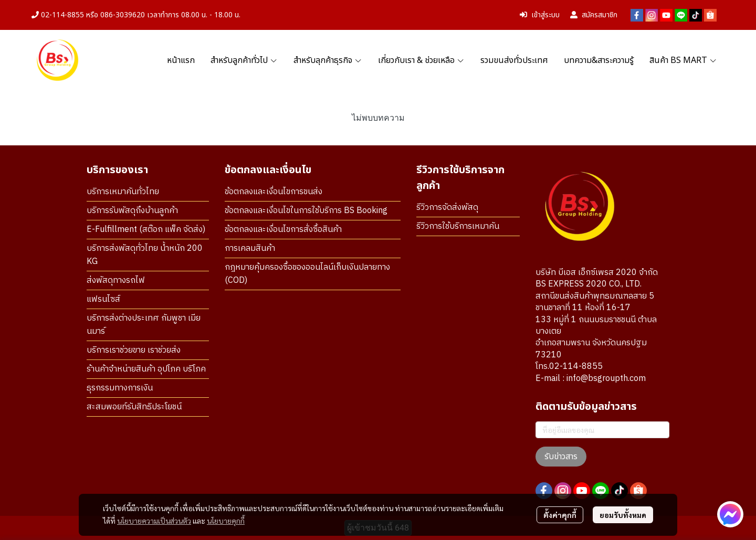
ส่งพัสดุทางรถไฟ (116, 280)
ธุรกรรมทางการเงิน (120, 388)
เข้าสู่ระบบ (540, 15)
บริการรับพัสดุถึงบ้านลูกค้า (132, 211)
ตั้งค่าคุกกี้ (560, 515)
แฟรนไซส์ (103, 299)
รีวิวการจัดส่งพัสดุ (447, 208)
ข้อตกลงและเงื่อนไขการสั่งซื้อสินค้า (283, 230)
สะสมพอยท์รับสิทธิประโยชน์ (134, 407)
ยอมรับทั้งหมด (623, 515)
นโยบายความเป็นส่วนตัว (154, 521)
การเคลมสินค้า (250, 248)
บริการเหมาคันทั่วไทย (123, 192)
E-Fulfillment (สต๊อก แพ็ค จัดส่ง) (146, 230)
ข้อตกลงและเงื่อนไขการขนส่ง (274, 192)
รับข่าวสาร (561, 457)
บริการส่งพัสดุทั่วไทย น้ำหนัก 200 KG (145, 255)
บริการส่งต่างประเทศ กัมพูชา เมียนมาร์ (144, 325)
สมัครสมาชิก (594, 15)
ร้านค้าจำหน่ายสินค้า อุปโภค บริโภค (146, 369)
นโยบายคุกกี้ (226, 521)
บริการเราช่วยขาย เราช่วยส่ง (134, 350)
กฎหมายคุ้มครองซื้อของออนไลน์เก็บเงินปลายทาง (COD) (307, 274)
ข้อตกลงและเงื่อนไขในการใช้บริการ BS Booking (306, 211)
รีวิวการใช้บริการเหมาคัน (458, 226)
